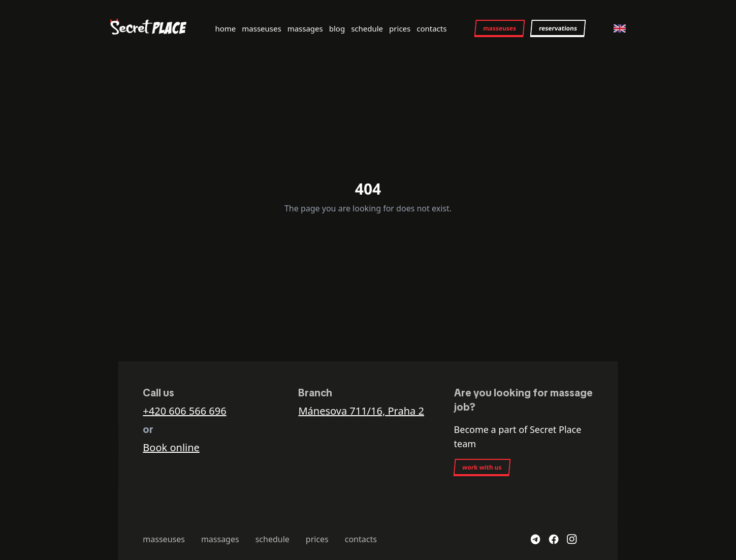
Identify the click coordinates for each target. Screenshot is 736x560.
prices (400, 28)
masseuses (261, 28)
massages (305, 28)
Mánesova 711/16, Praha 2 (361, 411)
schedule (367, 28)
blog (337, 28)
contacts (431, 28)
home (225, 28)
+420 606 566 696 (184, 411)
